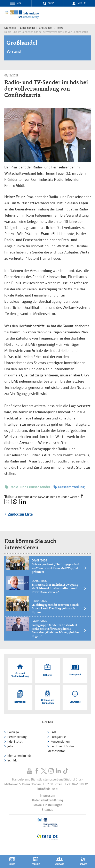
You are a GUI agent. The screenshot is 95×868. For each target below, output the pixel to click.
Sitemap (47, 810)
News (60, 28)
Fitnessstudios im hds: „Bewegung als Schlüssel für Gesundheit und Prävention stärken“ (59, 588)
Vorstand (14, 52)
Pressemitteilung (69, 487)
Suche (51, 3)
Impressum (47, 796)
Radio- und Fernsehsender (27, 487)
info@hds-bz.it (47, 789)
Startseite (10, 28)
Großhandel (46, 28)
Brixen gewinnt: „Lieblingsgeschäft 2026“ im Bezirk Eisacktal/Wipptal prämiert (59, 568)
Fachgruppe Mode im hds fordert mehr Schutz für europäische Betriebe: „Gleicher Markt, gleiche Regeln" (59, 631)
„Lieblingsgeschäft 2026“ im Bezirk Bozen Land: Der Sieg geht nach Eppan (59, 608)
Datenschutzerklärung (47, 800)
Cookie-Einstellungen (47, 805)
